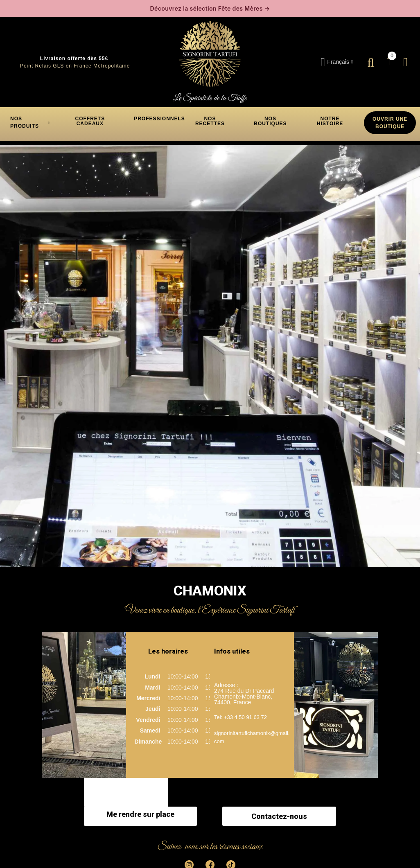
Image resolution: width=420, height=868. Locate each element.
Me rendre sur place (140, 814)
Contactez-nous (279, 816)
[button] (90, 121)
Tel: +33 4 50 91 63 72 (240, 717)
